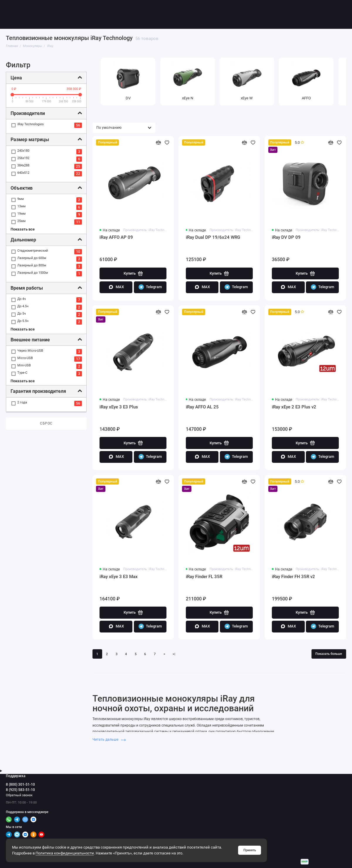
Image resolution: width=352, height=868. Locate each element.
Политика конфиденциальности (65, 853)
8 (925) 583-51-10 (20, 790)
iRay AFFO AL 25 (202, 407)
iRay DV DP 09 (286, 237)
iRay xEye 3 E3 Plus (119, 407)
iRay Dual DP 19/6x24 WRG (213, 237)
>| (174, 654)
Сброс (46, 423)
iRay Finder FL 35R (204, 576)
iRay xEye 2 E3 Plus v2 (294, 407)
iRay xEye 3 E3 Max (119, 576)
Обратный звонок (19, 795)
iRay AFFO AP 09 (116, 237)
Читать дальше (109, 740)
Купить (133, 273)
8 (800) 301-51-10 (20, 784)
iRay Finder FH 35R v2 (293, 576)
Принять (250, 850)
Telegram (150, 287)
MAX (116, 287)
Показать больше (329, 653)
